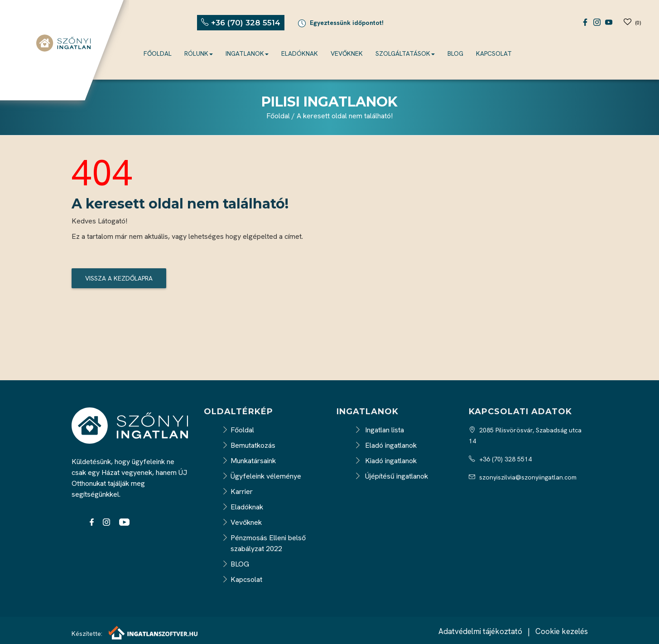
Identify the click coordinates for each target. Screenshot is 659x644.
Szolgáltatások (405, 53)
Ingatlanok (247, 53)
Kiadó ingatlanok (386, 461)
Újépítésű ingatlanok (391, 476)
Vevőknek (347, 53)
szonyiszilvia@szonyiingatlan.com (523, 477)
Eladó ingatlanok (386, 445)
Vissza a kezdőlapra (119, 278)
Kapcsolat (494, 53)
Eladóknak (300, 53)
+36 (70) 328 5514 (500, 459)
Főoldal (158, 53)
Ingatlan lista (379, 430)
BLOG (455, 53)
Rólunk (199, 53)
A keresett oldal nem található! (345, 116)
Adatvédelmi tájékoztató (480, 631)
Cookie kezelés (562, 631)
